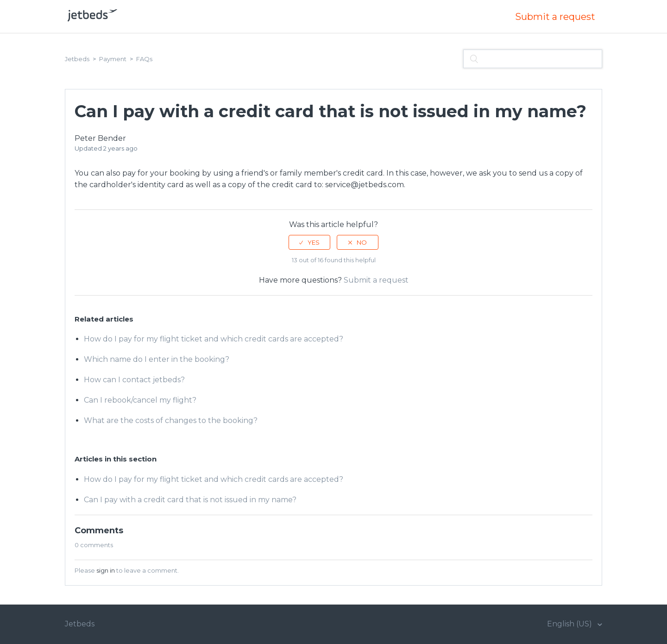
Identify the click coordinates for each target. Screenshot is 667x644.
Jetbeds (77, 59)
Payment (113, 59)
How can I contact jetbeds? (134, 380)
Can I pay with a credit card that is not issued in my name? (190, 500)
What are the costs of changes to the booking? (171, 420)
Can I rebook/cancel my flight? (140, 400)
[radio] (309, 242)
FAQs (144, 59)
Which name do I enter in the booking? (157, 359)
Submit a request (555, 17)
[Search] (533, 59)
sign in (106, 570)
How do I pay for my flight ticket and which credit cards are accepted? (214, 339)
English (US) (570, 624)
